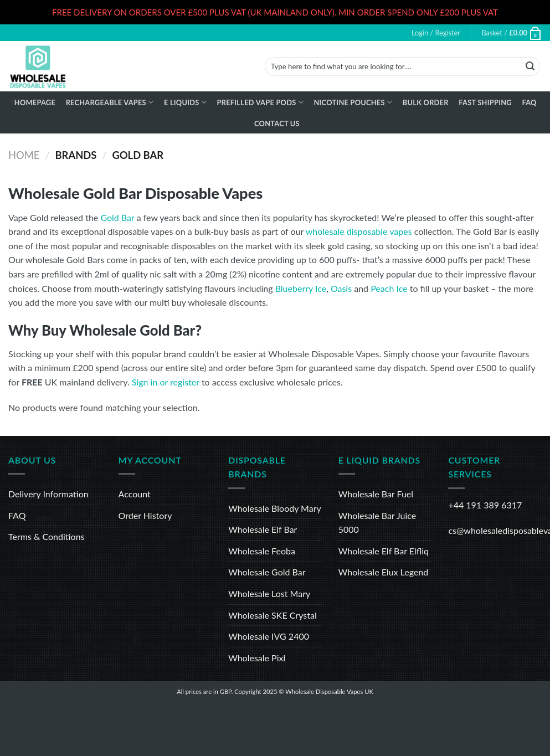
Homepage (35, 102)
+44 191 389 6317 (485, 505)
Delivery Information (48, 494)
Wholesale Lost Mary (269, 593)
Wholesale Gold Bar (267, 572)
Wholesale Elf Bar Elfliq (384, 551)
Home (24, 155)
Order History (145, 515)
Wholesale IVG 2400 (269, 636)
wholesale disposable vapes (359, 231)
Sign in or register (166, 382)
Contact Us (277, 124)
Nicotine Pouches (353, 102)
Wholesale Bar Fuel (376, 494)
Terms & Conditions (47, 536)
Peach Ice (389, 288)
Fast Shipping (485, 102)
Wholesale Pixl (257, 658)
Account (135, 494)
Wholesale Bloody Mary (275, 508)
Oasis (341, 288)
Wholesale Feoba (262, 551)
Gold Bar (117, 217)
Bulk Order (426, 102)
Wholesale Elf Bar (263, 529)
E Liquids (185, 102)
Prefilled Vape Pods (260, 102)
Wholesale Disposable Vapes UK (329, 691)
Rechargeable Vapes (110, 102)
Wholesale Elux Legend (383, 572)
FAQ (529, 102)
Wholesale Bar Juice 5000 (377, 523)
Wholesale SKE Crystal (273, 615)
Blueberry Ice (301, 288)
